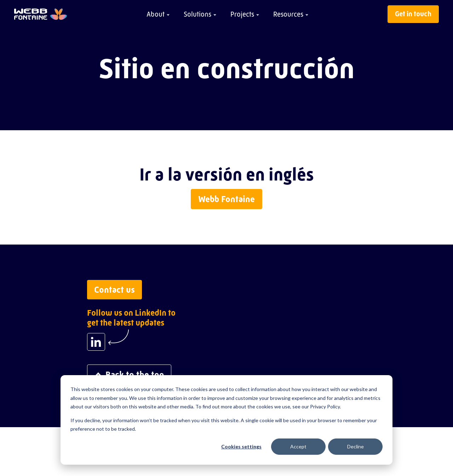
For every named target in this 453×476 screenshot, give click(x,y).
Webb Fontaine (226, 199)
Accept (298, 446)
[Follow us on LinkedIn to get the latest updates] (96, 342)
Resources (288, 14)
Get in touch (413, 14)
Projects (242, 14)
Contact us (114, 290)
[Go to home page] (41, 14)
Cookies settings (241, 446)
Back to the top (129, 375)
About (156, 14)
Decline (355, 446)
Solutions (197, 14)
